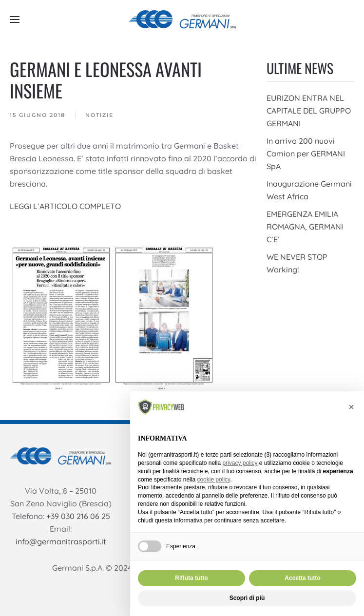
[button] (15, 19)
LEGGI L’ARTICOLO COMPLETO (65, 206)
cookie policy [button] (213, 480)
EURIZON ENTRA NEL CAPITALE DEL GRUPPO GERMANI (309, 111)
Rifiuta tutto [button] (191, 578)
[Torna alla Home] (182, 19)
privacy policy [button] (240, 463)
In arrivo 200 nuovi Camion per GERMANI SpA (306, 154)
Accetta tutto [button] (302, 578)
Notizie (99, 115)
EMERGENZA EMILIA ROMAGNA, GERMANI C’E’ (305, 227)
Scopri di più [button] (247, 598)
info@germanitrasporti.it (61, 541)
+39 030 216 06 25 (78, 516)
